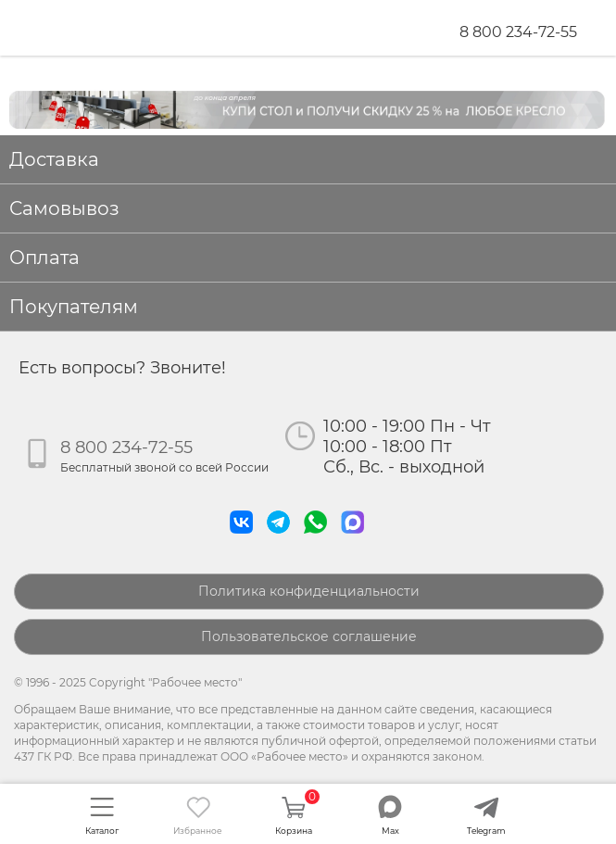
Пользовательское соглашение (309, 636)
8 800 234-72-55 (518, 32)
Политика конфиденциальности (309, 591)
